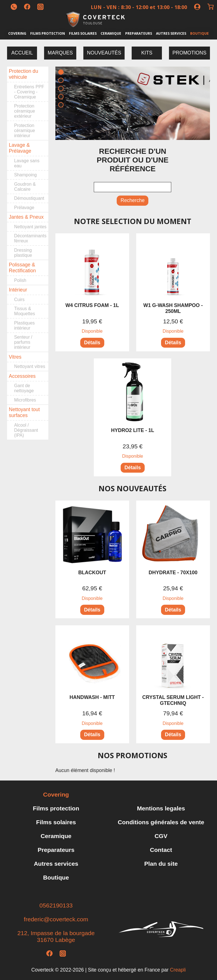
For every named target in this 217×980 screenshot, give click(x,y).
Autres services (171, 33)
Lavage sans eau (27, 163)
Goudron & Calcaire (25, 187)
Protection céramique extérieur (25, 111)
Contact (161, 850)
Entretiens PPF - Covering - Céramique (29, 92)
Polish (20, 280)
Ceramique (111, 33)
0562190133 (56, 905)
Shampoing (25, 175)
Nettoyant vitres (30, 366)
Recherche (133, 200)
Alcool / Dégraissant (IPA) (26, 430)
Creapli (178, 970)
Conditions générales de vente (161, 822)
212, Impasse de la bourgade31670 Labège (56, 936)
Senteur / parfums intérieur (23, 342)
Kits (147, 53)
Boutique (199, 33)
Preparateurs (139, 33)
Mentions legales (161, 808)
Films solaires (83, 33)
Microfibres (25, 400)
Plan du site (161, 864)
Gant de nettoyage (24, 388)
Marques (60, 53)
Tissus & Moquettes (25, 311)
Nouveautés (104, 53)
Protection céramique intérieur (25, 131)
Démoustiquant (29, 198)
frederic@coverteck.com (56, 919)
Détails (92, 343)
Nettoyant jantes (30, 227)
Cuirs (19, 300)
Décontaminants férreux (30, 238)
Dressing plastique (23, 253)
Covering (17, 33)
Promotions (189, 53)
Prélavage (24, 208)
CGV (161, 836)
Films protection (48, 33)
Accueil (22, 53)
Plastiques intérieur (24, 325)
